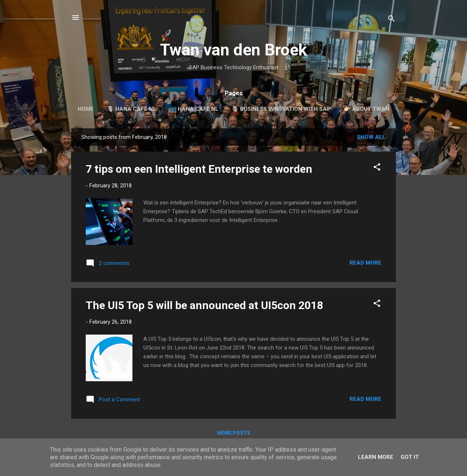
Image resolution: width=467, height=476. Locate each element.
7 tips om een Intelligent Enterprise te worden (199, 169)
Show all (371, 137)
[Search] (391, 20)
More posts (234, 433)
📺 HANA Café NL (194, 109)
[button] (377, 168)
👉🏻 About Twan (366, 109)
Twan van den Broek (234, 50)
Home (86, 109)
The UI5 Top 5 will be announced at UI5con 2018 (204, 305)
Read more (365, 263)
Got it (410, 457)
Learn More (376, 457)
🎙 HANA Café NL (132, 109)
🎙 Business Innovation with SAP (281, 109)
